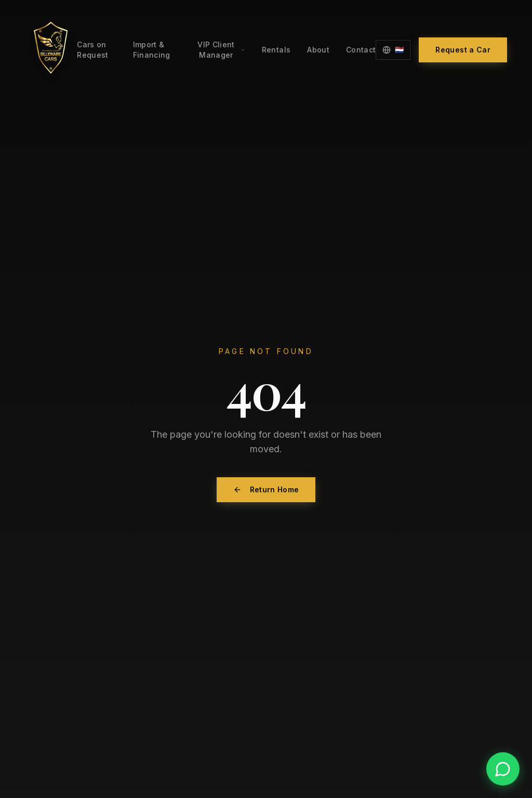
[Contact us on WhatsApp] (503, 769)
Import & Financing (152, 50)
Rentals (276, 50)
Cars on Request (92, 50)
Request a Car (463, 50)
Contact (361, 50)
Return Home (266, 489)
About (318, 50)
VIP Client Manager (221, 50)
